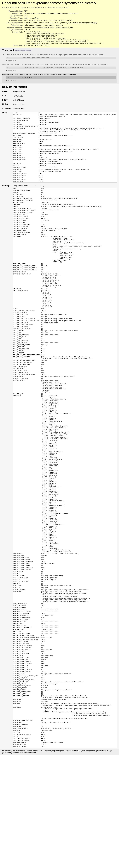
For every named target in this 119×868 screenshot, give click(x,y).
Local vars (12, 64)
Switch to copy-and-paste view (23, 53)
